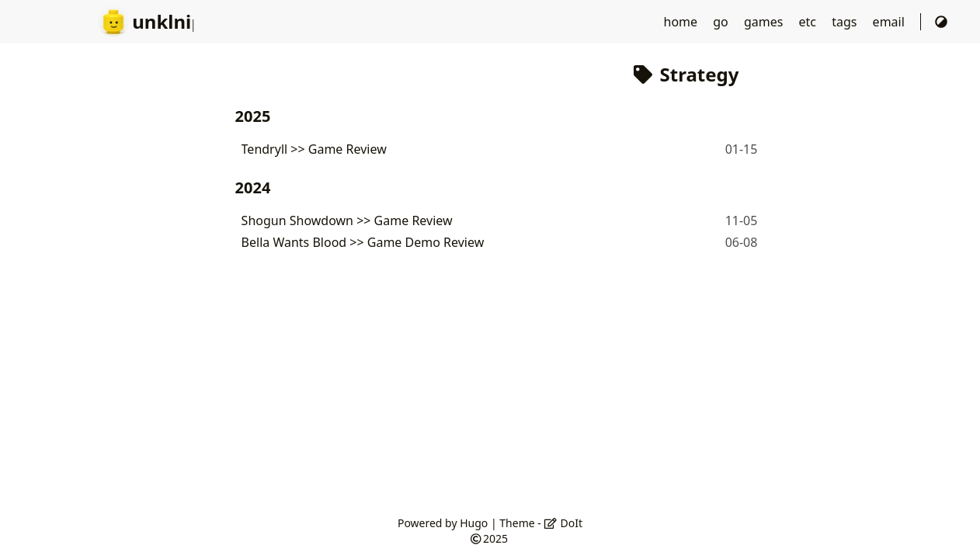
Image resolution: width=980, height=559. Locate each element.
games (765, 22)
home (683, 22)
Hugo (474, 523)
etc (810, 22)
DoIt (563, 523)
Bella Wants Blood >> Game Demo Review (363, 242)
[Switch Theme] (941, 22)
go (722, 22)
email (890, 22)
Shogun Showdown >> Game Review (347, 220)
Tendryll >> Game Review (314, 149)
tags (846, 22)
